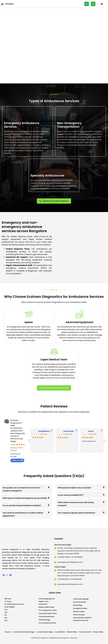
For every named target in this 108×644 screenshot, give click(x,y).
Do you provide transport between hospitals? (22, 505)
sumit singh (68, 431)
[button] (102, 4)
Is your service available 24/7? (71, 495)
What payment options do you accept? (74, 488)
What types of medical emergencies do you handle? (25, 498)
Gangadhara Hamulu (45, 431)
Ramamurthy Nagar (63, 545)
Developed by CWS (105, 641)
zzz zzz (91, 431)
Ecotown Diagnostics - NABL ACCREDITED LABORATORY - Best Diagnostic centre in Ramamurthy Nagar (18, 431)
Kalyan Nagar (60, 567)
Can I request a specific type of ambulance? (77, 513)
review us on (17, 460)
